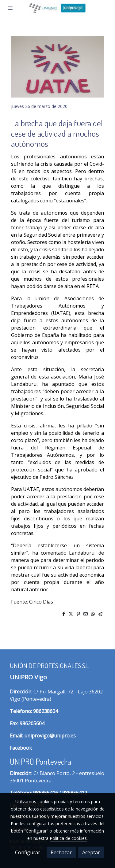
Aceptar (91, 852)
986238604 (46, 711)
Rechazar (61, 852)
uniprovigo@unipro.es (50, 736)
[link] (57, 8)
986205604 (32, 723)
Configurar (28, 852)
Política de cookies (68, 838)
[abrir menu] (10, 8)
